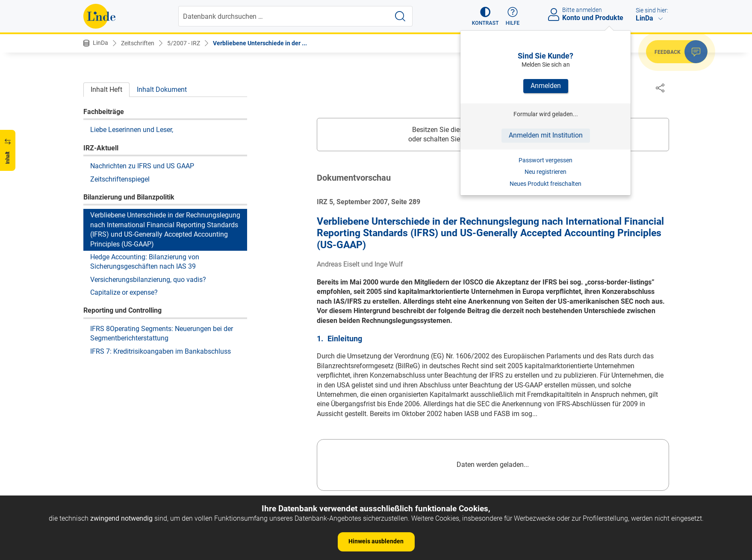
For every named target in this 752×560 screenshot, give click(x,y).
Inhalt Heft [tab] (106, 89)
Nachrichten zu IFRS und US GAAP (142, 166)
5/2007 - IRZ (184, 43)
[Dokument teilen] (660, 88)
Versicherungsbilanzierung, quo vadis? (148, 280)
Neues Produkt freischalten (546, 184)
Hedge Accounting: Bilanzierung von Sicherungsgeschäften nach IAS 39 (145, 262)
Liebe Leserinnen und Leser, (132, 130)
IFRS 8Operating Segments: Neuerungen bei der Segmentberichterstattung (162, 333)
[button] (485, 16)
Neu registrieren (546, 172)
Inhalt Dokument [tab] (162, 89)
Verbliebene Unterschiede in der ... (260, 43)
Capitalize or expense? (124, 292)
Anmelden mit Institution (546, 135)
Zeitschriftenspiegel (120, 179)
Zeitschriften (138, 43)
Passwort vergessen (546, 160)
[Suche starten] (400, 16)
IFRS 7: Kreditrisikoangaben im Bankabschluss (161, 351)
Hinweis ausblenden (376, 541)
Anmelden (546, 86)
